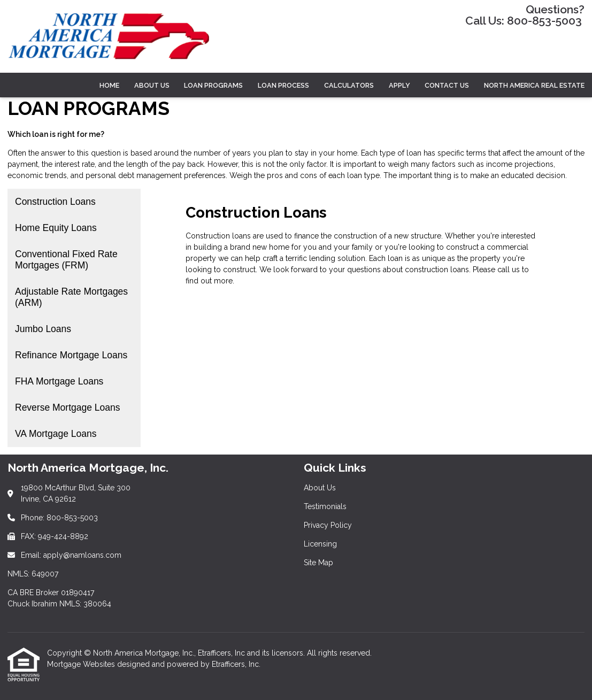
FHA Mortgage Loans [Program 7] (59, 381)
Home (109, 85)
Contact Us (447, 85)
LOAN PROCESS (283, 85)
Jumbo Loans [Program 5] (43, 329)
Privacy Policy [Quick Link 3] (328, 525)
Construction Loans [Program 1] (55, 202)
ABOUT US (152, 85)
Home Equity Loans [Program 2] (56, 228)
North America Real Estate (534, 85)
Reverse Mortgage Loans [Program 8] (68, 407)
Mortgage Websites (82, 664)
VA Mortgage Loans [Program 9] (56, 434)
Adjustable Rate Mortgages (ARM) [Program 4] (71, 297)
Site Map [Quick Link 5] (318, 563)
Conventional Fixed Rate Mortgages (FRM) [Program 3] (66, 260)
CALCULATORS (349, 85)
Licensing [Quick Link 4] (320, 544)
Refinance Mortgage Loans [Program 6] (71, 355)
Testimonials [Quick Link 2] (325, 506)
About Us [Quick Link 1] (320, 488)
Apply (399, 85)
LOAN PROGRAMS (213, 85)
